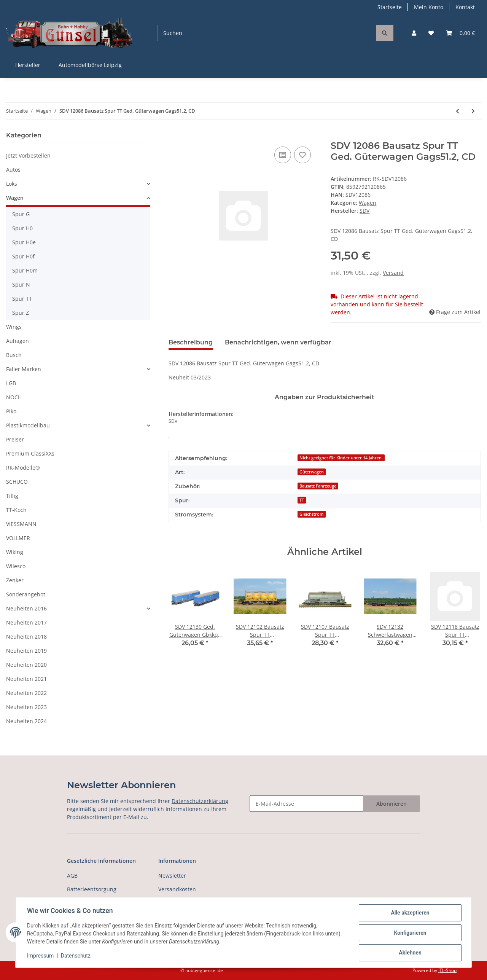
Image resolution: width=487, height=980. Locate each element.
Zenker (15, 580)
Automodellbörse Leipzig (90, 65)
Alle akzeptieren (409, 913)
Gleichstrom (312, 514)
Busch (14, 355)
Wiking (15, 552)
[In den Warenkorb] (175, 136)
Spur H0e (24, 242)
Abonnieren (392, 804)
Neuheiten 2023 (26, 707)
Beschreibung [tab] (191, 342)
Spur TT (22, 299)
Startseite (390, 7)
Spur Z (21, 313)
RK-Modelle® (23, 468)
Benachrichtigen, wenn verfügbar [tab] (278, 342)
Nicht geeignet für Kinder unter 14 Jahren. (341, 458)
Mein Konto (429, 7)
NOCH (14, 397)
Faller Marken (24, 369)
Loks (12, 184)
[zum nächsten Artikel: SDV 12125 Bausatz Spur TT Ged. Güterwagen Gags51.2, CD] (473, 111)
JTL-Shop (447, 970)
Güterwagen (312, 472)
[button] (414, 33)
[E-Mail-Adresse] (306, 804)
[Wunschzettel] (431, 33)
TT (302, 500)
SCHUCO (17, 482)
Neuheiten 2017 (26, 622)
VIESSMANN (21, 524)
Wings (14, 327)
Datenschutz (76, 956)
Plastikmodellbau (28, 425)
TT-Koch (16, 510)
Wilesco (16, 566)
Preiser (15, 439)
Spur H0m (25, 270)
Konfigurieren (409, 933)
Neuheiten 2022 (26, 693)
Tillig (12, 496)
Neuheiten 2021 (26, 679)
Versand (393, 273)
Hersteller (28, 65)
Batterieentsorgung (92, 889)
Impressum (41, 956)
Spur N (21, 284)
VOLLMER (18, 538)
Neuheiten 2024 (26, 721)
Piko (11, 411)
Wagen (368, 203)
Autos (13, 170)
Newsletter (172, 876)
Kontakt (465, 7)
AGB (72, 876)
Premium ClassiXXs (30, 453)
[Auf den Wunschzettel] (302, 155)
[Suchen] (267, 33)
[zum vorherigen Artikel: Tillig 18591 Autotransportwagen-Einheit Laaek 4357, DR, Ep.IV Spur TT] (458, 111)
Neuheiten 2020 (26, 665)
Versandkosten (177, 889)
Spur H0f (23, 256)
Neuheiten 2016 (26, 608)
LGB (11, 383)
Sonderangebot (26, 594)
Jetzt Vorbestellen (28, 155)
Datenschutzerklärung (200, 801)
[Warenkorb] (460, 33)
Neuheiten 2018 (26, 637)
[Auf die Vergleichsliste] (283, 155)
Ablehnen (409, 953)
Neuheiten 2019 (26, 651)
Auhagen (18, 341)
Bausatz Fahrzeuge (318, 486)
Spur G (21, 214)
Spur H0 (22, 228)
